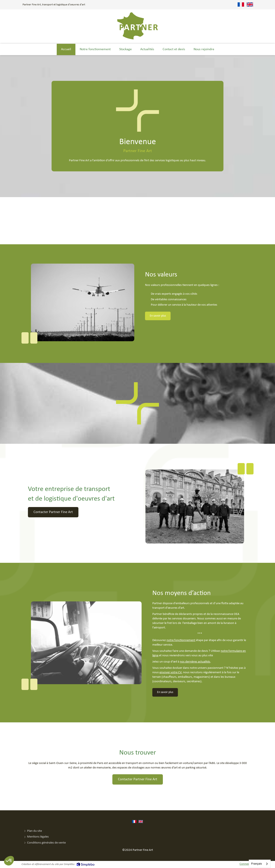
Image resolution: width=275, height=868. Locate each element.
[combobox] (260, 864)
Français (257, 864)
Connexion (247, 864)
